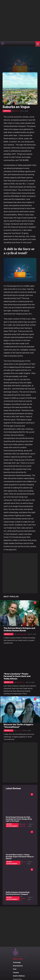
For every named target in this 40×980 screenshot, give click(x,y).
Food (15, 969)
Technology (17, 962)
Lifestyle (16, 972)
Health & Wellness (19, 976)
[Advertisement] (20, 20)
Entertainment (18, 966)
